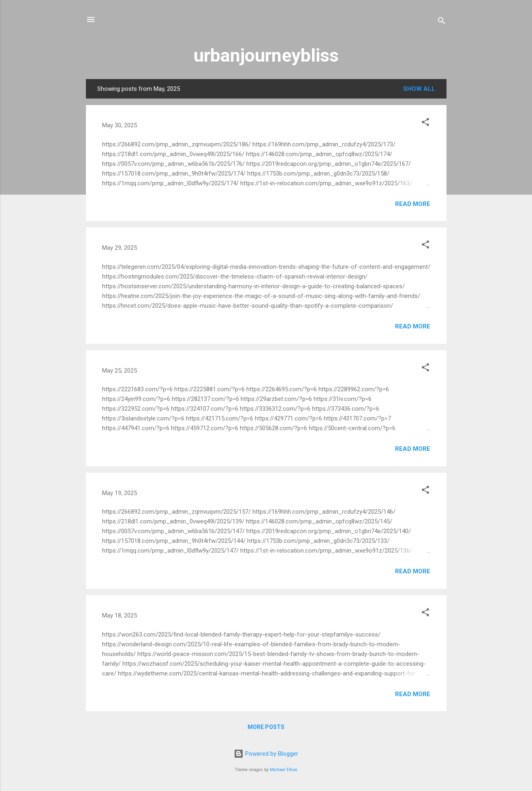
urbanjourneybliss (266, 55)
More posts (266, 727)
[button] (425, 123)
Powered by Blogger (266, 754)
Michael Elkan (284, 770)
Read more (413, 204)
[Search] (442, 22)
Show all (419, 89)
